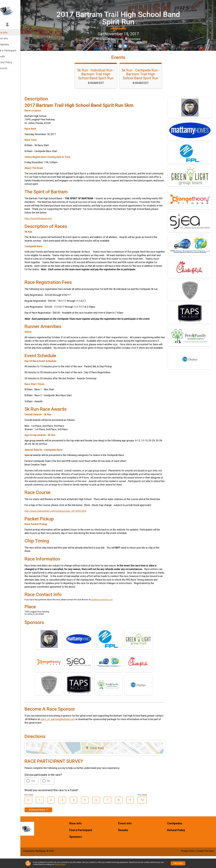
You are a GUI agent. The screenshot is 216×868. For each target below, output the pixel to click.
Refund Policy (10, 62)
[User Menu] (13, 24)
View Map (98, 760)
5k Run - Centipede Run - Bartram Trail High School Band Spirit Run (144, 82)
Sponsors (8, 68)
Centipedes (9, 44)
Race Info (8, 33)
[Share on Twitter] (118, 46)
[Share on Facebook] (113, 46)
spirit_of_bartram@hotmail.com (72, 731)
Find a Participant (12, 50)
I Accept (178, 863)
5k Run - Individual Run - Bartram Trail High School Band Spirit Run (99, 82)
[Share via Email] (123, 46)
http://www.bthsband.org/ (44, 227)
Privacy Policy (60, 864)
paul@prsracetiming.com (108, 612)
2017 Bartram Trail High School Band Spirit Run (121, 18)
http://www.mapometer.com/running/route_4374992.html (61, 523)
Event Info (8, 38)
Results (6, 56)
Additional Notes (44, 822)
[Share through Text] (128, 46)
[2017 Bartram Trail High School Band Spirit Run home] (13, 11)
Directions (137, 39)
